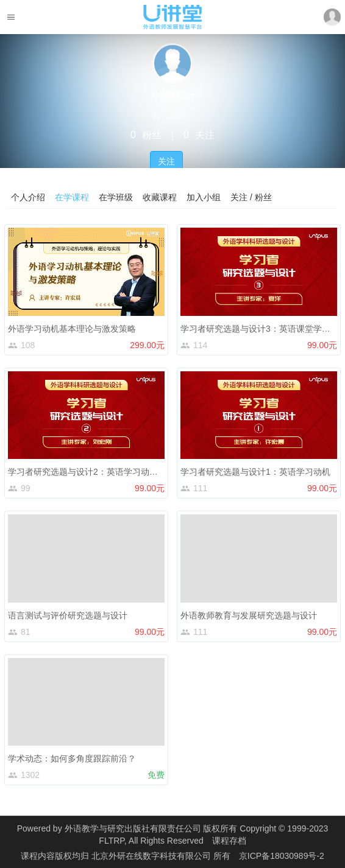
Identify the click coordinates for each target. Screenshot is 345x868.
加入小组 (204, 197)
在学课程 (72, 197)
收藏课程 (160, 197)
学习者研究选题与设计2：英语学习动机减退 (91, 472)
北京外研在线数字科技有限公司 (152, 856)
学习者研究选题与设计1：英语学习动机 (255, 472)
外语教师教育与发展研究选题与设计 (249, 615)
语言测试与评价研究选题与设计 (68, 615)
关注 (166, 161)
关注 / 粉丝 (251, 197)
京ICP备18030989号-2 (282, 856)
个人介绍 (28, 197)
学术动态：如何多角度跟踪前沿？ (72, 758)
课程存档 (229, 841)
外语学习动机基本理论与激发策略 (72, 329)
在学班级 (116, 197)
